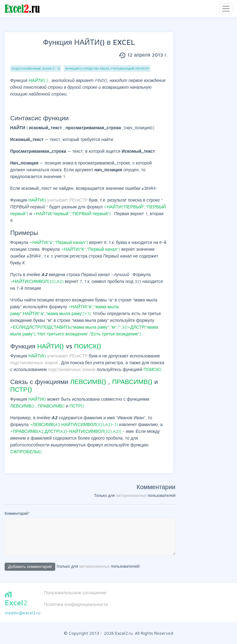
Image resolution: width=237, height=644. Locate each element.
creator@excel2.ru (23, 613)
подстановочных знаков (35, 363)
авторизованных (131, 495)
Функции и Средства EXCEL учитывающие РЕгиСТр (107, 68)
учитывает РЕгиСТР (68, 200)
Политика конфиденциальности (76, 604)
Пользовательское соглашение (75, 593)
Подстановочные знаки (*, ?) (36, 68)
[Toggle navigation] (226, 9)
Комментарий (17, 513)
